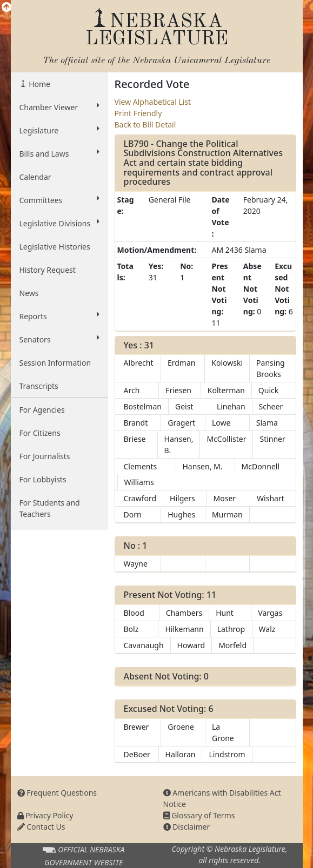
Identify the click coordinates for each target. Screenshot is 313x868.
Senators (59, 339)
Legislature (59, 130)
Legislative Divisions (59, 223)
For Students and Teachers (50, 508)
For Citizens (40, 433)
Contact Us (41, 827)
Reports (59, 316)
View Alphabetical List (153, 102)
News (29, 293)
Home (39, 84)
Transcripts (39, 386)
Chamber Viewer (59, 107)
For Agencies (42, 410)
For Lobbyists (43, 479)
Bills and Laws (59, 153)
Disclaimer (187, 827)
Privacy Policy (45, 815)
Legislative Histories (55, 247)
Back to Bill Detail (145, 125)
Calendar (35, 177)
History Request (48, 270)
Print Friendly (138, 113)
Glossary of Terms (199, 815)
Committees (59, 200)
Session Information (55, 363)
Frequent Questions (57, 793)
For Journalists (45, 456)
